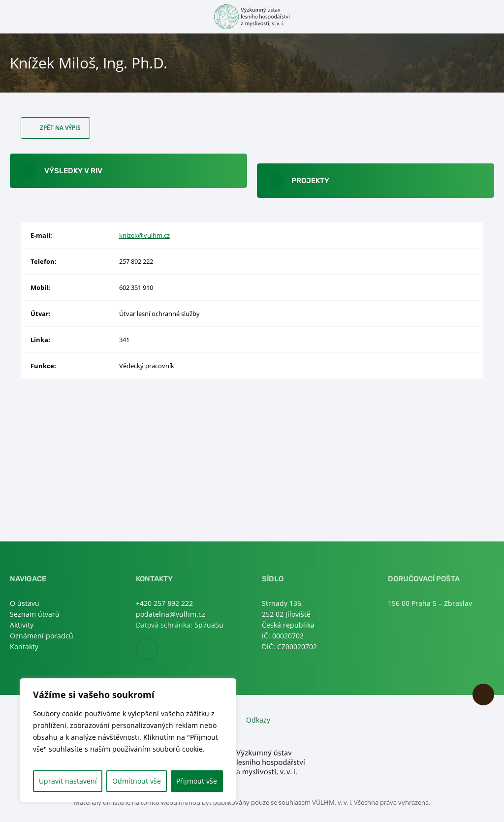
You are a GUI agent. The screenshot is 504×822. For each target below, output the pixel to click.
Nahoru (483, 695)
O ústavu (25, 603)
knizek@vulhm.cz (144, 235)
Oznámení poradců (42, 636)
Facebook (158, 649)
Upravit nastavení (68, 781)
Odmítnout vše (137, 781)
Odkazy (258, 720)
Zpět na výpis (60, 128)
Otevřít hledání (488, 16)
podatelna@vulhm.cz (171, 614)
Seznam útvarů (35, 614)
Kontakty (24, 647)
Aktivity (22, 625)
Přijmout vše (197, 781)
